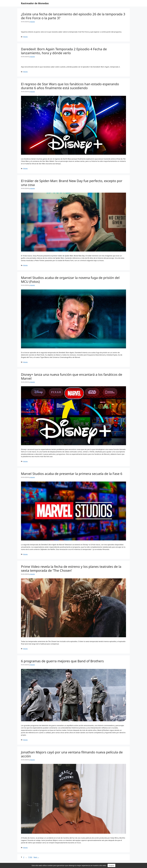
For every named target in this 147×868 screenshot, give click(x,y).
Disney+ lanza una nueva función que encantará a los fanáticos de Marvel (72, 376)
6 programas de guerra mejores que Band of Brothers (62, 661)
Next (36, 857)
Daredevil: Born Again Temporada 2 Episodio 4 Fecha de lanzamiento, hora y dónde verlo (64, 51)
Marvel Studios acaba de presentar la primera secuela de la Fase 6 (72, 474)
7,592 (30, 857)
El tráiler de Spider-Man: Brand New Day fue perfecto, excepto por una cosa (72, 183)
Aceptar (111, 865)
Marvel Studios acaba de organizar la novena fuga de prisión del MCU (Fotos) (70, 280)
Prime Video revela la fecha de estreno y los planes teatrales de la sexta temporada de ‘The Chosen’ (71, 568)
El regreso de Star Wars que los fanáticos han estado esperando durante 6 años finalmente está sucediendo (70, 86)
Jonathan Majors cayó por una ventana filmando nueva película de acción (72, 754)
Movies (25, 37)
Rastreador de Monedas (35, 3)
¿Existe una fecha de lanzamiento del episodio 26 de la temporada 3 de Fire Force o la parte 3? (73, 16)
